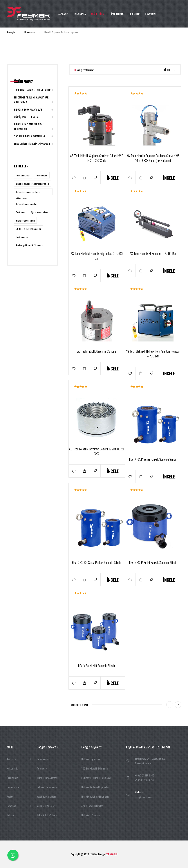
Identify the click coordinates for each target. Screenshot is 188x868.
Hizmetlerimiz (19, 787)
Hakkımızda (19, 768)
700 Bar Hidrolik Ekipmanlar (95, 768)
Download (19, 806)
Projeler (19, 796)
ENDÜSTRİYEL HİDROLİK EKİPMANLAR (34, 144)
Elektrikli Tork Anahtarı (47, 787)
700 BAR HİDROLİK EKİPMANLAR (34, 136)
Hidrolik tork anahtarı (25, 221)
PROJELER (135, 14)
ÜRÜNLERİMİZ (98, 14)
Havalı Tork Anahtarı (46, 796)
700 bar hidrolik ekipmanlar (29, 229)
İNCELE (113, 178)
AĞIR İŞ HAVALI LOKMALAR (34, 117)
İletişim (19, 815)
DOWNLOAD (151, 14)
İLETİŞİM (62, 41)
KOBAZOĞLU (111, 854)
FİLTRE (170, 70)
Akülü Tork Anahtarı (46, 806)
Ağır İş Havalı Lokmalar (92, 806)
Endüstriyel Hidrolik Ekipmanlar (30, 245)
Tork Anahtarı (22, 237)
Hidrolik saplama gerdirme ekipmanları (28, 193)
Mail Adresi (140, 792)
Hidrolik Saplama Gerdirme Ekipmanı (61, 32)
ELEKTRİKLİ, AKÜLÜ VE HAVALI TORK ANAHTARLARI (34, 100)
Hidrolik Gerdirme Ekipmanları (96, 796)
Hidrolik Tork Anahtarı (47, 778)
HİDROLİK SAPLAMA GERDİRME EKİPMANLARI (34, 127)
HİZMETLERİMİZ (117, 14)
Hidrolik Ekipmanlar (91, 759)
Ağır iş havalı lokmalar (41, 212)
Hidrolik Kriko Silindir (47, 815)
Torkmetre (21, 212)
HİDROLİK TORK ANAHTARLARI (34, 109)
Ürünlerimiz (30, 32)
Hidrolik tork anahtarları (27, 204)
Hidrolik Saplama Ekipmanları (95, 787)
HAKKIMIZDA (80, 14)
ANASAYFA (63, 14)
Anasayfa (11, 32)
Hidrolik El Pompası (91, 815)
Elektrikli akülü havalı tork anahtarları (32, 184)
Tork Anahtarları (23, 175)
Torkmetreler (42, 175)
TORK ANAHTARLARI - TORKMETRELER (34, 90)
